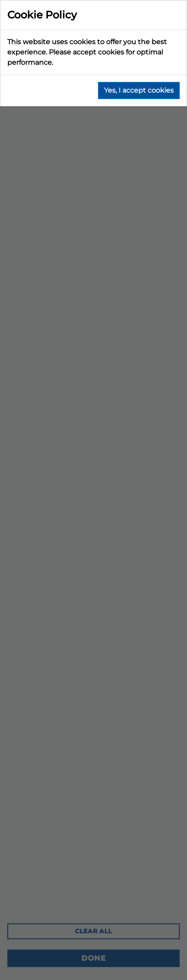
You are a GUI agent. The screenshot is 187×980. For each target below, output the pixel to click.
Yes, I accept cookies (139, 90)
